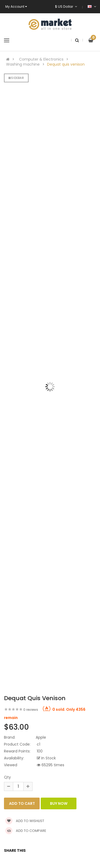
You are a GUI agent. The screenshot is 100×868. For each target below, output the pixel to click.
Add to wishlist (25, 821)
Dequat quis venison (66, 64)
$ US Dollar (66, 7)
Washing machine (23, 64)
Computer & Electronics (41, 59)
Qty (7, 777)
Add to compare (26, 831)
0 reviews (31, 710)
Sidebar (16, 78)
